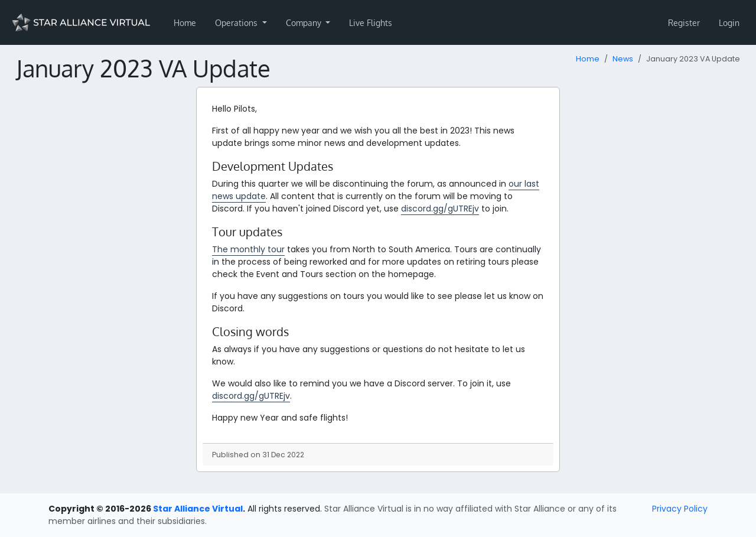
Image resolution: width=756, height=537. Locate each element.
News (623, 59)
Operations (237, 23)
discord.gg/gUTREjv (440, 209)
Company (305, 23)
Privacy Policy (680, 509)
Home (185, 23)
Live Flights (371, 23)
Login (729, 23)
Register (684, 23)
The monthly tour (248, 249)
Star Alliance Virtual (198, 509)
